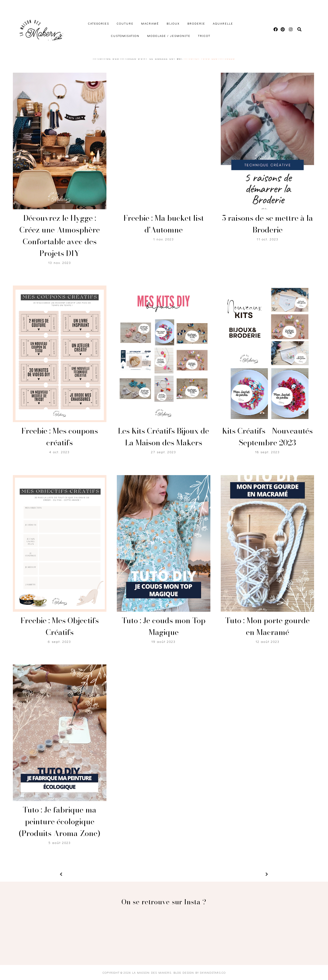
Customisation (125, 36)
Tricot (204, 36)
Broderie (196, 23)
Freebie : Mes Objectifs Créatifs (60, 626)
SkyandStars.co (213, 972)
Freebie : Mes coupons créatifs (60, 437)
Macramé (150, 23)
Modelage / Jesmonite (169, 36)
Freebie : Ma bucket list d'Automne (164, 224)
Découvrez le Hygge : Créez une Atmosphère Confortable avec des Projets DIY (60, 236)
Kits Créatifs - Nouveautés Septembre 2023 (267, 437)
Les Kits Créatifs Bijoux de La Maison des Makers (163, 437)
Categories (99, 23)
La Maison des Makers (152, 972)
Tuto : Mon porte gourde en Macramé (267, 626)
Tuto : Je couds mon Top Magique (164, 626)
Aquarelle (223, 23)
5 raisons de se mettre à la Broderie (268, 224)
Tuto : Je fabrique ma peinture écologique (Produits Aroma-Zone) (59, 821)
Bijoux (173, 23)
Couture (125, 23)
